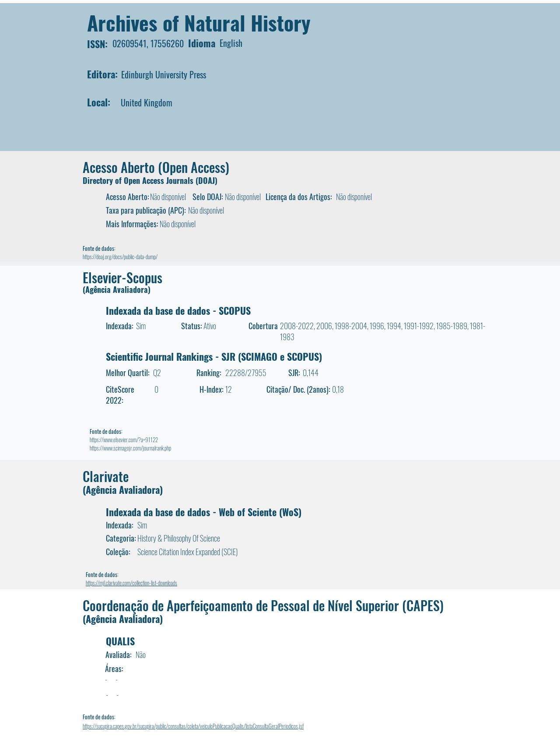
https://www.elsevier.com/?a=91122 (124, 440)
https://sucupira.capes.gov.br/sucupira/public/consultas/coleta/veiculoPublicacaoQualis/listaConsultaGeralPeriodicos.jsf (193, 726)
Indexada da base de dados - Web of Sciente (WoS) (204, 512)
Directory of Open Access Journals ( (140, 180)
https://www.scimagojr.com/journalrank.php (130, 448)
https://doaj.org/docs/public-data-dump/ (120, 257)
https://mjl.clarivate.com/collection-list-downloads (131, 583)
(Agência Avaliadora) (117, 289)
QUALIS (120, 641)
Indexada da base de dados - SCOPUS (178, 310)
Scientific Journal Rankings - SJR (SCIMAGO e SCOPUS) (214, 356)
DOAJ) (208, 180)
